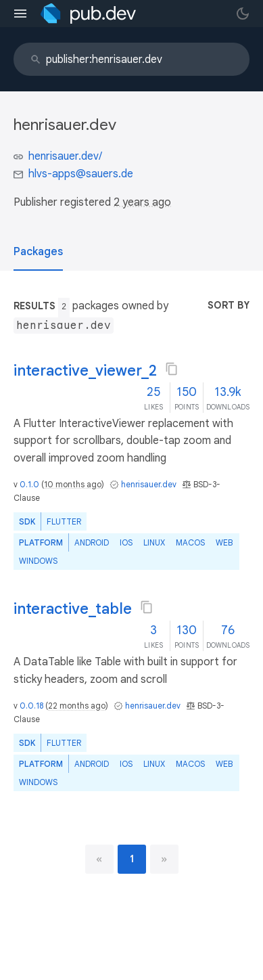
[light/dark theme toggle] (243, 14)
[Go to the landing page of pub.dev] (88, 14)
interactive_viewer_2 (85, 371)
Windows (38, 561)
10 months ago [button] (73, 484)
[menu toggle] (20, 14)
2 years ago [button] (142, 202)
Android (92, 542)
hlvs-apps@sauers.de (81, 174)
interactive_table (73, 609)
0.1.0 (29, 484)
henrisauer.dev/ (65, 156)
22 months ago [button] (77, 706)
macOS (190, 542)
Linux (154, 542)
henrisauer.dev (149, 484)
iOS (126, 542)
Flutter (64, 521)
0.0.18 (31, 706)
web (224, 542)
